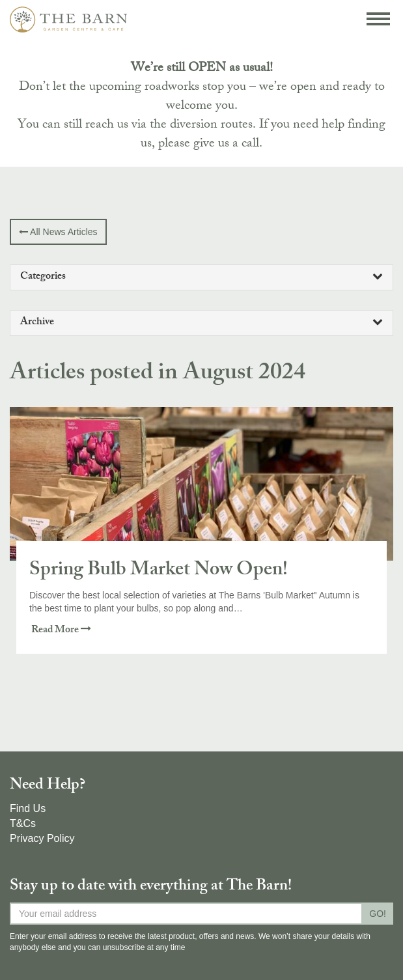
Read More (61, 631)
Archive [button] (201, 323)
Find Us (28, 808)
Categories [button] (201, 277)
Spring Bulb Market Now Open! (159, 571)
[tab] (201, 277)
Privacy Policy (42, 838)
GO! (378, 914)
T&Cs (23, 823)
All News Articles (58, 232)
